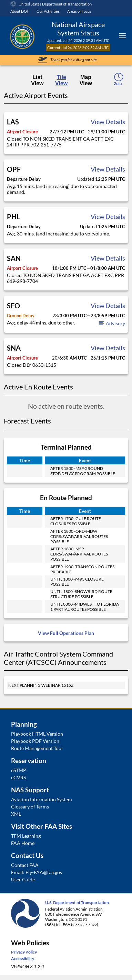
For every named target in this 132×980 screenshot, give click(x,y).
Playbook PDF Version (35, 741)
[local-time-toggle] (119, 81)
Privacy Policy (24, 952)
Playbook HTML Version (37, 734)
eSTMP (19, 770)
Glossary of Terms (30, 807)
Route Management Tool (37, 748)
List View (37, 80)
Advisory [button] (111, 323)
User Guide (23, 879)
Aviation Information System (42, 799)
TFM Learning (26, 836)
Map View (86, 80)
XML (16, 814)
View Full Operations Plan (66, 633)
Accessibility (23, 959)
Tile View (61, 80)
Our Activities (48, 11)
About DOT (19, 11)
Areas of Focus (79, 11)
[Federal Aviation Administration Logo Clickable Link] (22, 36)
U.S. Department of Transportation (77, 902)
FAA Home (23, 843)
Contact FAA (25, 865)
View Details (108, 122)
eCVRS (18, 777)
